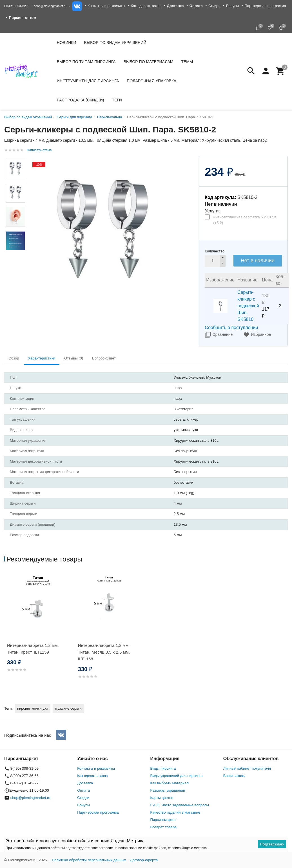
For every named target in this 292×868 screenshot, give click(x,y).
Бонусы (232, 6)
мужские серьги (68, 708)
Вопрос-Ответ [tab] (104, 358)
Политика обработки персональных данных (89, 860)
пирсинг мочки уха (33, 708)
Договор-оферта (144, 860)
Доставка (85, 783)
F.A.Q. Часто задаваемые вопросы (180, 805)
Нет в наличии (258, 261)
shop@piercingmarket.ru (50, 6)
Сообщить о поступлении (231, 328)
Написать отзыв (39, 150)
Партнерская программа (265, 6)
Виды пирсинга (163, 768)
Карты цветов (162, 798)
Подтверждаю (272, 844)
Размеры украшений (168, 790)
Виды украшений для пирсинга (177, 776)
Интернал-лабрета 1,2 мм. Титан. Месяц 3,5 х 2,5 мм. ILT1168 (104, 652)
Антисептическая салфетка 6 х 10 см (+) (245, 220)
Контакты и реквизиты (106, 6)
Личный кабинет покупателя (247, 768)
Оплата (83, 790)
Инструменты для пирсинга (88, 81)
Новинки (67, 43)
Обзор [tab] (14, 358)
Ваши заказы (234, 776)
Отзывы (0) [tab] (74, 358)
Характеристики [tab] (42, 358)
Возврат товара (164, 827)
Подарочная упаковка (151, 81)
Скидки (214, 6)
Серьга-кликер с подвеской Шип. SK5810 (248, 306)
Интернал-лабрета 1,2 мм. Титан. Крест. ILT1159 (33, 649)
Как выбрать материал (170, 783)
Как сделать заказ (146, 6)
